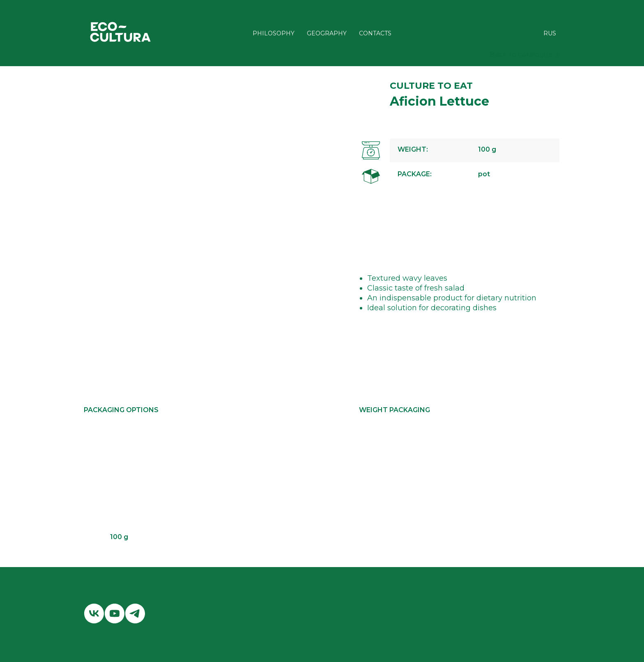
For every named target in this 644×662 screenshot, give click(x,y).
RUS (550, 33)
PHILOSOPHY (274, 33)
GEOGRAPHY (327, 33)
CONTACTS (375, 33)
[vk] (94, 614)
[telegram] (135, 614)
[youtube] (115, 614)
